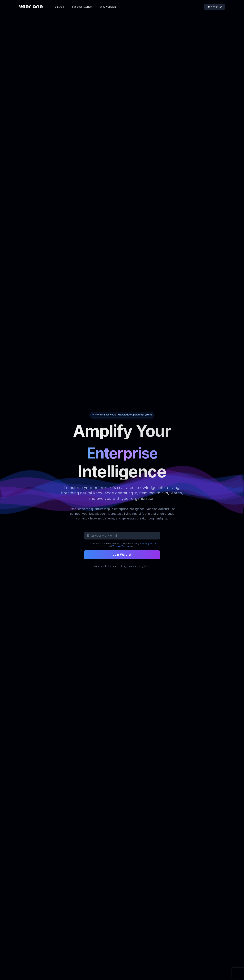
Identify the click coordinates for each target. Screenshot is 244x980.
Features (59, 7)
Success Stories (82, 7)
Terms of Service (121, 546)
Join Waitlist (215, 7)
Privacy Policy (149, 543)
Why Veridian (108, 7)
